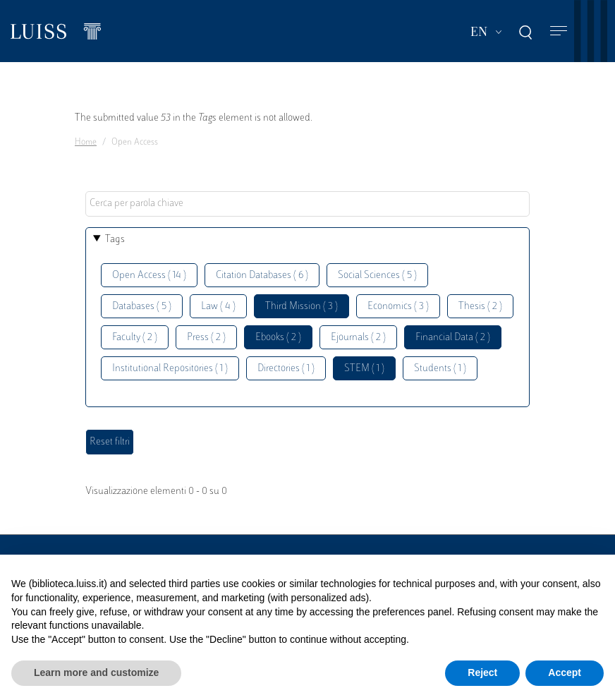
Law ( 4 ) (218, 307)
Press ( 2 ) (206, 338)
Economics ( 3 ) (398, 307)
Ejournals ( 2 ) (358, 338)
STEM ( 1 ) (364, 369)
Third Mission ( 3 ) (302, 307)
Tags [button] (115, 240)
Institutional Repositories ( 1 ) (170, 369)
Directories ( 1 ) (286, 369)
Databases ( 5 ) (142, 307)
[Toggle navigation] (559, 31)
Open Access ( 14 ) (149, 276)
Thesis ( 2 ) (480, 307)
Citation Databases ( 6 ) (262, 276)
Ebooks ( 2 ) (278, 338)
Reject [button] (482, 672)
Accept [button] (565, 672)
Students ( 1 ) (440, 369)
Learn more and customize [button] (96, 672)
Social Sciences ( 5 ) (377, 276)
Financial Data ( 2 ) (453, 338)
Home (86, 143)
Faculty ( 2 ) (135, 338)
